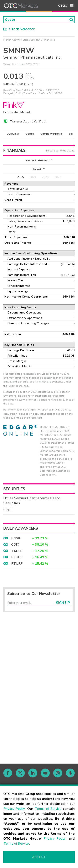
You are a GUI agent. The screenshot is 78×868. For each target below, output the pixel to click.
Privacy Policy (14, 809)
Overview (13, 134)
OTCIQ (63, 6)
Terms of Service (48, 809)
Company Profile (51, 134)
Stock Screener (19, 29)
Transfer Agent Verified (28, 122)
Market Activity (12, 40)
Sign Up (63, 604)
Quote (30, 134)
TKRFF (17, 552)
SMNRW (36, 40)
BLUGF (17, 558)
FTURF (17, 564)
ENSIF (16, 539)
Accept (39, 857)
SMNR (8, 511)
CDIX (15, 546)
